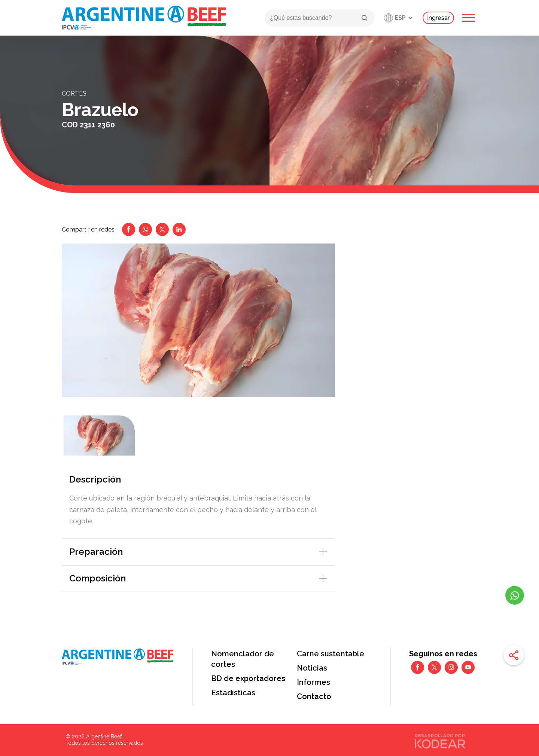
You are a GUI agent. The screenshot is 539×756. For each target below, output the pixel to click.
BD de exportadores (248, 678)
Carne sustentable (331, 654)
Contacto (314, 696)
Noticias (312, 668)
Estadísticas (233, 693)
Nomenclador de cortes (243, 659)
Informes (313, 682)
